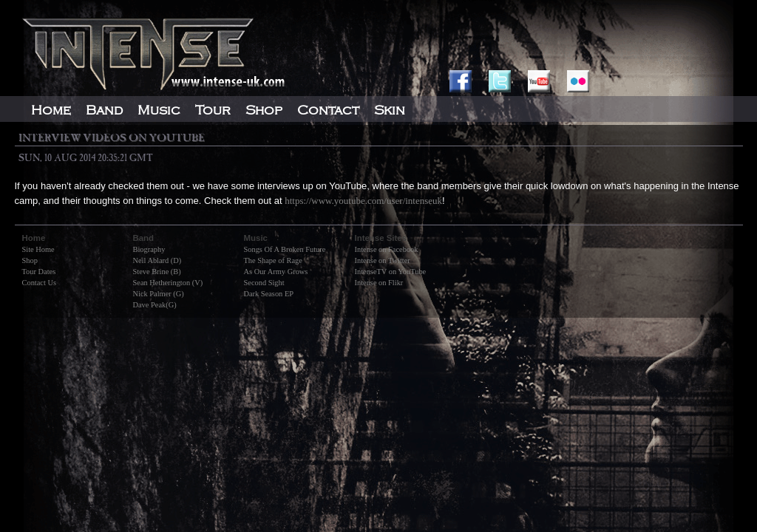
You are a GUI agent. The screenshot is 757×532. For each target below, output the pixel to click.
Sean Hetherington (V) (168, 283)
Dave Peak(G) (155, 305)
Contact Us (39, 283)
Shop (30, 260)
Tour (213, 110)
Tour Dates (39, 272)
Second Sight (264, 283)
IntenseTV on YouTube (391, 272)
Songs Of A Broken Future (285, 249)
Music (159, 110)
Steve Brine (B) (157, 272)
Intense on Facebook (387, 249)
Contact (328, 110)
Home (51, 110)
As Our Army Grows (276, 272)
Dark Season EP (269, 294)
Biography (149, 249)
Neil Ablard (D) (157, 260)
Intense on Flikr (379, 283)
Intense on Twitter (383, 260)
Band (104, 110)
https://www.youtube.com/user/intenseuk (363, 201)
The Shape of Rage (273, 260)
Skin (390, 110)
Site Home (38, 249)
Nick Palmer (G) (159, 294)
